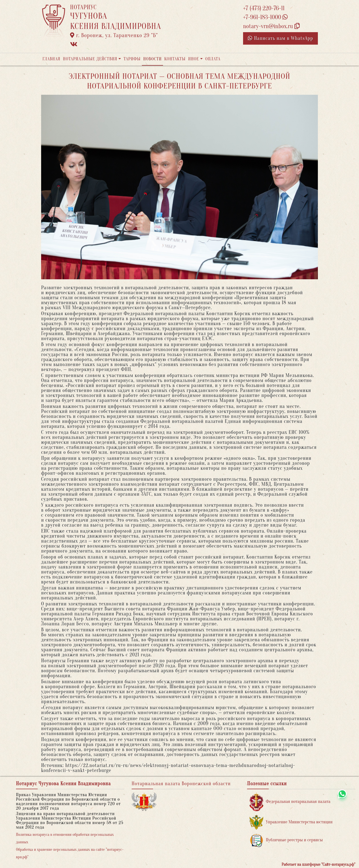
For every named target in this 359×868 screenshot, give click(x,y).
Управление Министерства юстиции (291, 822)
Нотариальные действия (90, 59)
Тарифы (132, 59)
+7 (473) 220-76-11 (264, 8)
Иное (194, 59)
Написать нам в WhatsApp (280, 38)
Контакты (175, 59)
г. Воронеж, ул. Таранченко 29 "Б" (114, 35)
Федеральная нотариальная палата (290, 802)
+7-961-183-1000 (265, 17)
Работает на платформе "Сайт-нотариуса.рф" (318, 865)
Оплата (213, 59)
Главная (51, 59)
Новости (152, 59)
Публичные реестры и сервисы (286, 840)
